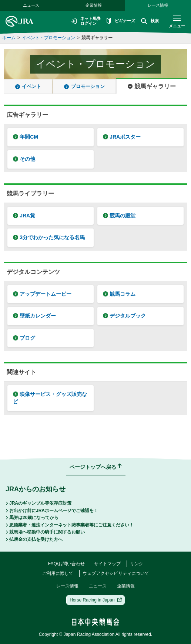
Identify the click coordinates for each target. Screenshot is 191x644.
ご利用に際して (58, 573)
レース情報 (158, 5)
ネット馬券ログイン (81, 21)
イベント (28, 86)
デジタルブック (124, 316)
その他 (24, 159)
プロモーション (84, 86)
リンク (137, 564)
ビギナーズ (118, 21)
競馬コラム (119, 294)
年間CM (26, 137)
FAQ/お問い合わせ (66, 564)
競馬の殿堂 (119, 216)
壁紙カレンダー (34, 316)
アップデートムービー (42, 294)
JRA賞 (24, 216)
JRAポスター (122, 137)
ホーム (9, 38)
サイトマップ (107, 564)
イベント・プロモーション (48, 38)
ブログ (24, 338)
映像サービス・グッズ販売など (50, 398)
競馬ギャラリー (97, 38)
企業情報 (94, 5)
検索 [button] (149, 21)
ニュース (31, 5)
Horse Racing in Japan (96, 600)
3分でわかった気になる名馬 (49, 237)
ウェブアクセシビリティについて (116, 573)
